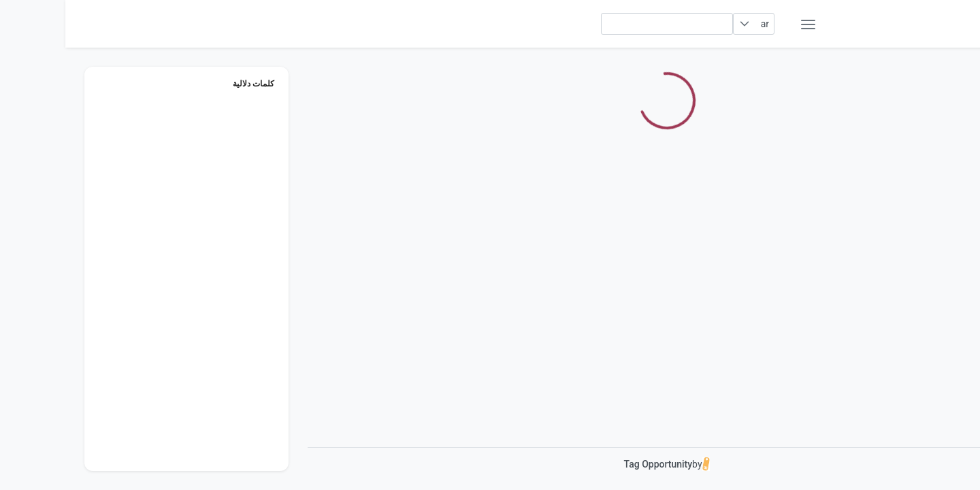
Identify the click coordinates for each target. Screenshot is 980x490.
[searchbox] (602, 24)
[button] (680, 24)
